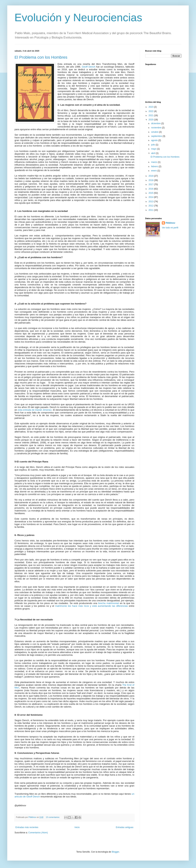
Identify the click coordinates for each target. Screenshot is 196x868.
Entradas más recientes (27, 827)
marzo (155, 162)
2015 (151, 193)
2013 (151, 202)
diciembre (156, 123)
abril (154, 153)
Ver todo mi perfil (170, 228)
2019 (151, 176)
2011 (151, 210)
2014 (151, 197)
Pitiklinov (170, 223)
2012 (151, 206)
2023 (151, 107)
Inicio (77, 827)
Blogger (115, 852)
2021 (151, 115)
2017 (151, 184)
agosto (155, 140)
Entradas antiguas (125, 827)
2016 (151, 189)
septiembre (157, 136)
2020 (151, 120)
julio (153, 145)
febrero (155, 166)
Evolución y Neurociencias (78, 18)
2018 (151, 180)
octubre (155, 132)
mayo (154, 149)
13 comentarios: (53, 817)
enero (154, 171)
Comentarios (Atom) (38, 833)
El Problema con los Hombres (41, 57)
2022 (151, 111)
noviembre (157, 128)
